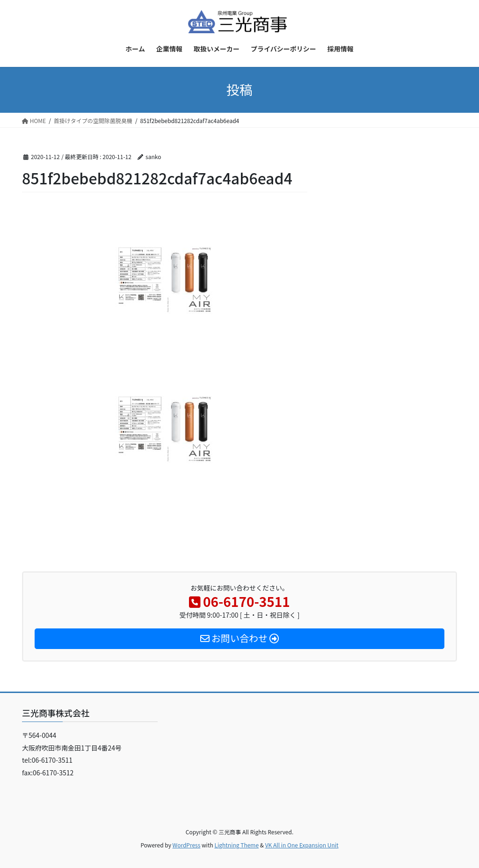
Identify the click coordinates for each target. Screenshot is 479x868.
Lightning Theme (236, 845)
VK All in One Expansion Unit (302, 845)
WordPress (187, 845)
